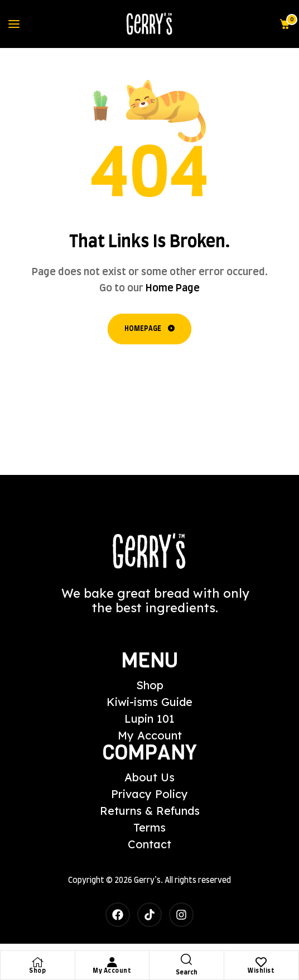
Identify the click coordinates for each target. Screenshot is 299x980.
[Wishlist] (261, 962)
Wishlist (261, 971)
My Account (112, 971)
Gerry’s (147, 881)
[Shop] (37, 962)
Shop (37, 971)
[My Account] (112, 962)
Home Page (173, 289)
